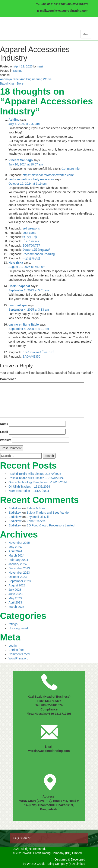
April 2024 (15, 551)
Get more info (71, 169)
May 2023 (15, 598)
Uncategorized (18, 628)
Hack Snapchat (19, 286)
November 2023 (19, 573)
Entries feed (17, 650)
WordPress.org (18, 658)
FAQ (16, 838)
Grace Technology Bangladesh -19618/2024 (38, 482)
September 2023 (20, 581)
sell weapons (31, 228)
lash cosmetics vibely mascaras (31, 179)
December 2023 (19, 568)
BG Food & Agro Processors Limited (50, 525)
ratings (18, 71)
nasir (41, 66)
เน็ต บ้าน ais (31, 241)
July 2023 (15, 590)
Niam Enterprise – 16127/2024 (29, 491)
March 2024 (16, 555)
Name (4, 424)
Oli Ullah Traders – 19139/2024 (29, 487)
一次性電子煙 (31, 258)
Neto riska (16, 263)
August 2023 (17, 585)
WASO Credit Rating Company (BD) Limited (56, 864)
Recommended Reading (39, 254)
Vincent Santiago (21, 160)
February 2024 (18, 560)
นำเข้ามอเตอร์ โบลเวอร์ (38, 352)
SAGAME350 (31, 357)
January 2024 (18, 564)
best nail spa (18, 305)
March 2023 (16, 607)
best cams (29, 233)
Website (6, 440)
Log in (13, 646)
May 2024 (15, 547)
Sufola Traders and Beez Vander (48, 513)
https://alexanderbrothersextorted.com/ (48, 175)
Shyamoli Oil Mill (37, 517)
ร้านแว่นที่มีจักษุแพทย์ (36, 250)
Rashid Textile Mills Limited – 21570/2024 (36, 478)
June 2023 (15, 594)
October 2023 (18, 577)
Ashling (14, 120)
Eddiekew (15, 508)
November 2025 (19, 543)
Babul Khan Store (12, 83)
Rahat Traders (36, 521)
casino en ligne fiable (24, 324)
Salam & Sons (36, 508)
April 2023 (15, 602)
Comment (8, 379)
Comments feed (19, 654)
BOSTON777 (31, 245)
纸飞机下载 (30, 237)
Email (4, 432)
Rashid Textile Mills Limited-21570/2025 (35, 474)
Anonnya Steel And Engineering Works (26, 79)
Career (26, 838)
